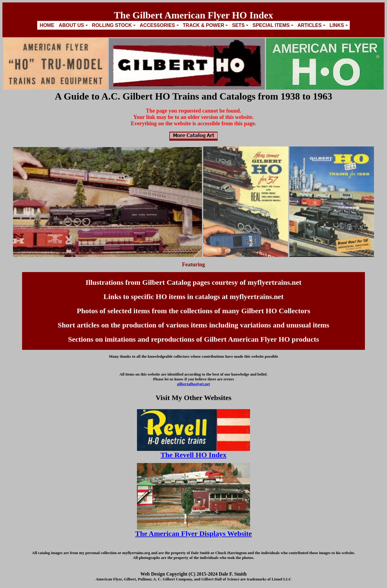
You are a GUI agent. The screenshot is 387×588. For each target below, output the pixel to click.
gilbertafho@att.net (193, 384)
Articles (310, 25)
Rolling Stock (112, 25)
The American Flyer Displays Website (193, 534)
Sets (238, 25)
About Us (71, 25)
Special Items (271, 25)
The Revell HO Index (193, 455)
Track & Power (204, 25)
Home (47, 25)
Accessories (157, 25)
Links (337, 25)
